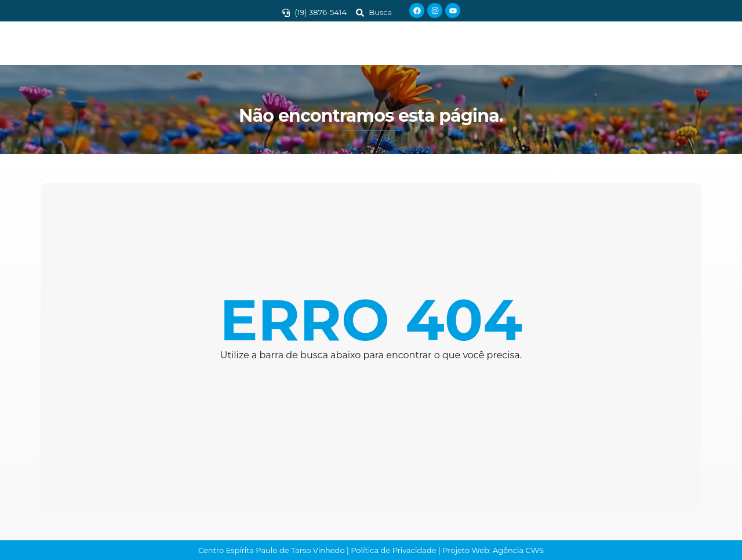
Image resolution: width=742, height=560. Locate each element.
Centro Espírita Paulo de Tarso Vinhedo (272, 550)
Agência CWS (518, 550)
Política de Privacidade (393, 550)
